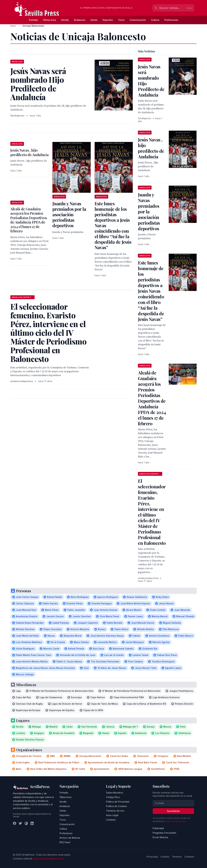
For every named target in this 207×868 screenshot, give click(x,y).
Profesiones (171, 20)
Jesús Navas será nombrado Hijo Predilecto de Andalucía (151, 81)
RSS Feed (65, 842)
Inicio (13, 26)
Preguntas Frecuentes (164, 833)
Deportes (108, 20)
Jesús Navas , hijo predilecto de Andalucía (29, 152)
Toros (121, 20)
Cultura (155, 20)
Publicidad (158, 828)
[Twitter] (20, 823)
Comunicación (138, 20)
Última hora (49, 20)
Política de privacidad (176, 821)
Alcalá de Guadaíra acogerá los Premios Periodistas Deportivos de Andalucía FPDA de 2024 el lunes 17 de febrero (29, 220)
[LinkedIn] (32, 823)
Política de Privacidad (118, 802)
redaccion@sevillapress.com (48, 859)
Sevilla (65, 20)
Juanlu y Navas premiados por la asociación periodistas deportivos (69, 214)
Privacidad (152, 857)
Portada (33, 20)
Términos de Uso (115, 811)
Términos (177, 857)
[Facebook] (15, 823)
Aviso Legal (112, 815)
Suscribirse (173, 811)
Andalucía (80, 20)
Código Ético (113, 797)
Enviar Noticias (160, 837)
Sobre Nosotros (115, 793)
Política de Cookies (116, 806)
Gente (94, 20)
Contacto (111, 820)
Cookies (165, 857)
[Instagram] (26, 823)
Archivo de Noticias (70, 838)
